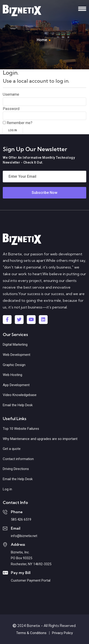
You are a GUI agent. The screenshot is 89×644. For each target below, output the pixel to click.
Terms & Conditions (31, 633)
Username (11, 94)
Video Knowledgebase (20, 395)
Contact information (18, 459)
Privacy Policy (62, 633)
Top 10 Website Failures (21, 429)
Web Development (17, 355)
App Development (16, 385)
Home (42, 40)
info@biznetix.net (24, 536)
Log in (7, 489)
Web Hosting (12, 375)
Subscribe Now (44, 193)
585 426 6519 (21, 519)
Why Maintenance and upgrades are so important (40, 439)
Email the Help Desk (18, 405)
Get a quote (12, 449)
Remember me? (20, 123)
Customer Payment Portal (31, 580)
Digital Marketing (15, 345)
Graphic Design (14, 365)
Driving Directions (16, 469)
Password (11, 109)
